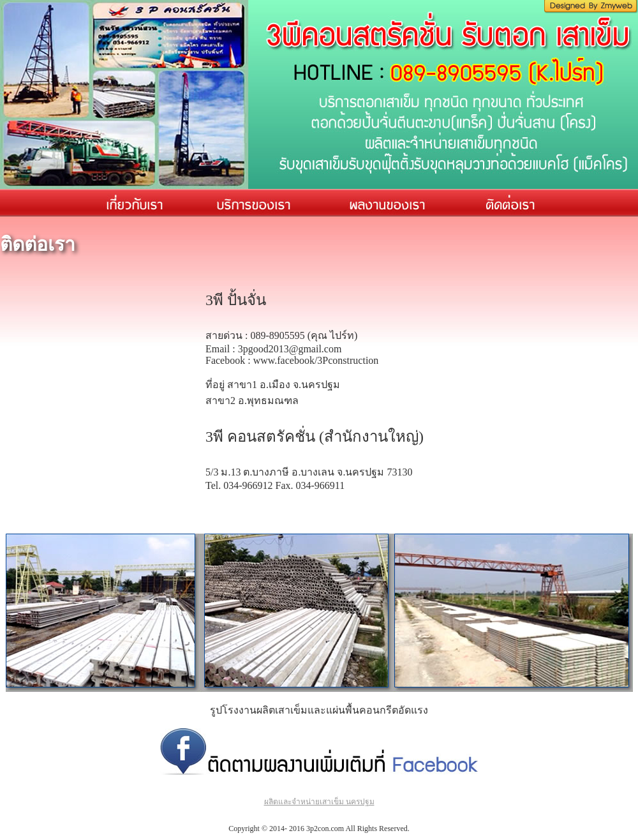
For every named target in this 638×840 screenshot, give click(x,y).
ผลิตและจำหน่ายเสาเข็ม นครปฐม (319, 802)
